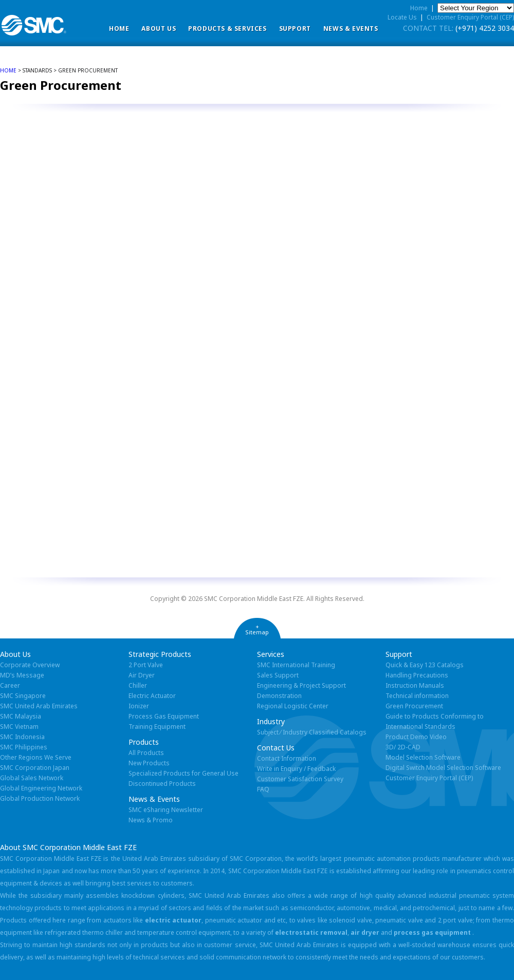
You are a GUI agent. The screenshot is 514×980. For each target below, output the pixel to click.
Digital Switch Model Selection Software (443, 768)
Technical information (417, 696)
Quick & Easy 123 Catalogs (425, 665)
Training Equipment (157, 727)
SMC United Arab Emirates (39, 706)
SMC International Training (296, 665)
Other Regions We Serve (36, 757)
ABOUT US (159, 29)
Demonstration (279, 696)
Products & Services (227, 29)
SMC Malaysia (21, 716)
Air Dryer (142, 675)
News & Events (351, 29)
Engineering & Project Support (301, 685)
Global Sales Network (32, 778)
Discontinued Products (162, 784)
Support (295, 29)
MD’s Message (22, 675)
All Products (146, 753)
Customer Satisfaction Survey (300, 779)
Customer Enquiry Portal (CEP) (470, 17)
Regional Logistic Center (293, 706)
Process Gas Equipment (164, 716)
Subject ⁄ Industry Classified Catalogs (312, 732)
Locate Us (402, 17)
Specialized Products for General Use (183, 773)
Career (10, 685)
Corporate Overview (30, 665)
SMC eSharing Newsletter (166, 810)
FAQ (263, 789)
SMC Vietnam (19, 727)
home (8, 70)
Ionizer (139, 706)
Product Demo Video (416, 737)
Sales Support (278, 675)
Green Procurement (414, 706)
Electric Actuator (152, 696)
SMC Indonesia (22, 737)
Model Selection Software (423, 757)
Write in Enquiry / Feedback (296, 769)
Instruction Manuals (415, 685)
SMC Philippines (24, 747)
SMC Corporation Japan (35, 768)
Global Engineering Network (41, 788)
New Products (149, 763)
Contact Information (287, 758)
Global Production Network (40, 798)
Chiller (138, 685)
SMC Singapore (23, 696)
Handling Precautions (417, 675)
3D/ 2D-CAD (403, 747)
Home (119, 29)
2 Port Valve (146, 665)
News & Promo (151, 820)
